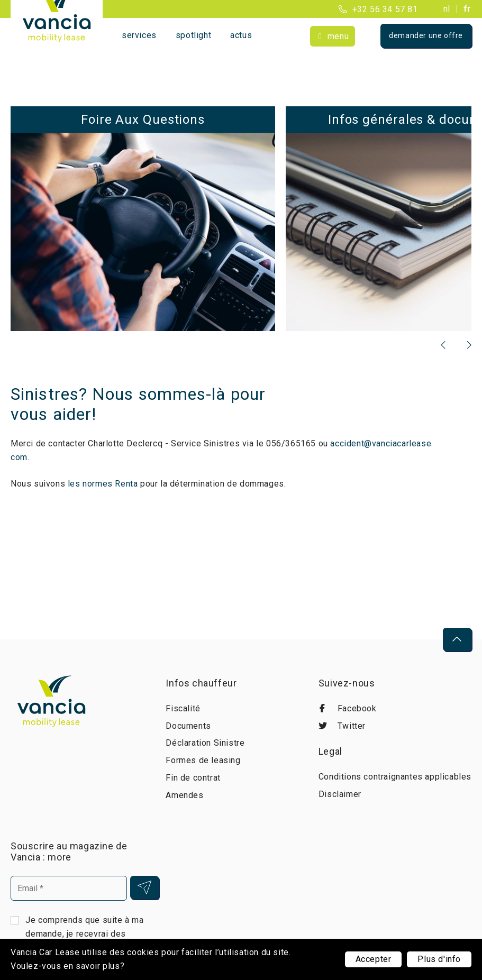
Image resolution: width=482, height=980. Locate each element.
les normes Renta (103, 484)
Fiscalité (183, 708)
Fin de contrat (193, 778)
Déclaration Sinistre (205, 743)
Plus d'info (439, 959)
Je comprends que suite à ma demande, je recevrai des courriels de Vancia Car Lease (85, 933)
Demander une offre (426, 35)
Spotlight (193, 35)
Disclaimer (340, 794)
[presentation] (444, 345)
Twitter (342, 726)
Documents (188, 726)
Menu (338, 36)
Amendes (184, 795)
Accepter (374, 959)
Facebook (348, 708)
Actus (241, 35)
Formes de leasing (203, 760)
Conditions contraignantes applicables (395, 777)
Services (139, 35)
